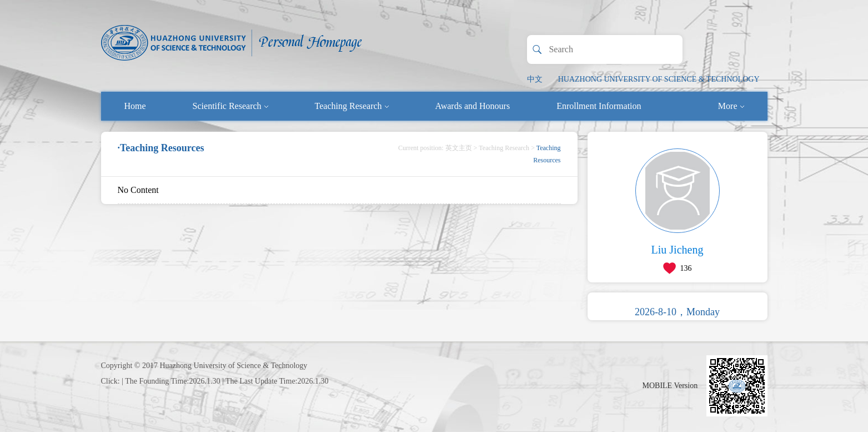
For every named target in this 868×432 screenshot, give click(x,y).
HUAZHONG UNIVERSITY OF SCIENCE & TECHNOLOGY (659, 79)
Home (135, 106)
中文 (535, 79)
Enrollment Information (599, 106)
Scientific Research (230, 106)
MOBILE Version (670, 386)
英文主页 (459, 148)
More (731, 106)
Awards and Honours (473, 106)
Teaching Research (352, 106)
